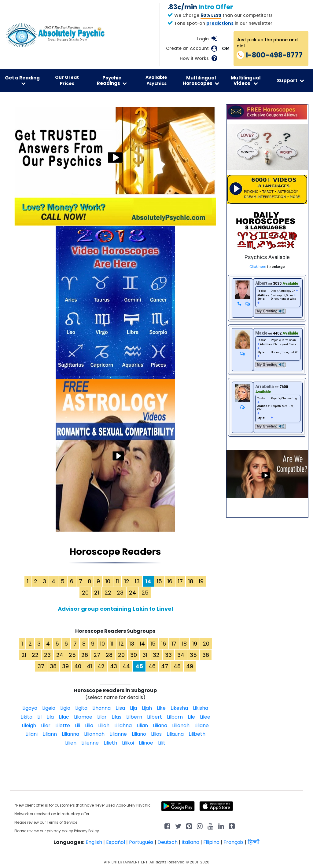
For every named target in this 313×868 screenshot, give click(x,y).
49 (190, 666)
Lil (39, 717)
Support (291, 81)
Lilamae (83, 717)
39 (65, 666)
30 (134, 655)
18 (191, 581)
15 (159, 581)
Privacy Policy (87, 831)
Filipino (211, 842)
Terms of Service (62, 822)
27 (97, 655)
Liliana (160, 725)
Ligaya (30, 708)
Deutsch (168, 842)
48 (177, 666)
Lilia (89, 725)
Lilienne (90, 743)
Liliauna (175, 734)
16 (170, 581)
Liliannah (94, 734)
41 (89, 666)
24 (133, 593)
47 (165, 666)
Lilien (71, 743)
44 (126, 666)
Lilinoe (146, 743)
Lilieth (110, 743)
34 (181, 655)
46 (152, 666)
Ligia (65, 708)
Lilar (102, 717)
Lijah (147, 708)
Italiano (190, 842)
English (94, 842)
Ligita (81, 708)
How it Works (194, 59)
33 (168, 655)
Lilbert (155, 717)
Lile (191, 717)
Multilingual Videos (246, 80)
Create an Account (187, 48)
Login (203, 39)
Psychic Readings (112, 80)
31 (145, 655)
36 (206, 655)
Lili (77, 725)
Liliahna (123, 725)
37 (41, 666)
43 (114, 666)
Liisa (120, 708)
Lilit (162, 743)
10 (108, 581)
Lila (50, 717)
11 (117, 581)
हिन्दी (254, 842)
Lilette (63, 725)
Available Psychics (156, 80)
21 (97, 593)
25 (145, 593)
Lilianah (181, 725)
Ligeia (49, 708)
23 (120, 593)
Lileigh (29, 725)
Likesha (179, 708)
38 (53, 666)
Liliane (202, 725)
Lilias (156, 734)
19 (201, 581)
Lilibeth (197, 734)
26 (85, 655)
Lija (133, 708)
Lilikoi (128, 743)
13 (137, 581)
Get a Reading (22, 80)
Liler (46, 725)
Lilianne (118, 734)
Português (141, 842)
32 (156, 655)
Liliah (104, 725)
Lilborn (175, 717)
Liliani (31, 734)
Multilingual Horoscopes (201, 80)
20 (85, 593)
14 (142, 644)
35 (193, 655)
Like (161, 708)
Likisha (201, 708)
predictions (220, 23)
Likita (26, 717)
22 (108, 593)
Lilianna (70, 734)
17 (180, 581)
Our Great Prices (67, 80)
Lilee (205, 717)
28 (109, 655)
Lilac (64, 717)
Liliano (139, 734)
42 (101, 666)
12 (127, 581)
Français (234, 842)
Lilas (116, 717)
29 (121, 655)
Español (116, 842)
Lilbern (134, 717)
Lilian (142, 725)
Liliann (50, 734)
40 (78, 666)
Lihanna (101, 708)
